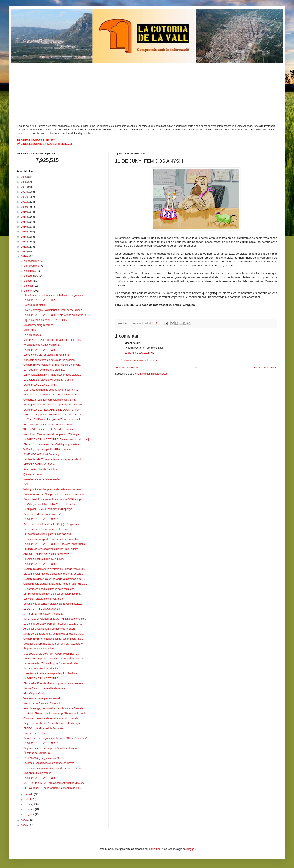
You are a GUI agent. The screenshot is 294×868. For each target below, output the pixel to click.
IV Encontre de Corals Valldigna (41, 345)
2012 (24, 247)
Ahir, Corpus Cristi (34, 693)
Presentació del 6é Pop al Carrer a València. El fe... (53, 395)
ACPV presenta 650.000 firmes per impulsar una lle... (54, 405)
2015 (24, 232)
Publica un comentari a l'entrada (139, 360)
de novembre (32, 266)
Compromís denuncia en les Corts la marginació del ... (54, 579)
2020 (24, 207)
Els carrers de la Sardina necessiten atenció (48, 425)
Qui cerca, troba (32, 474)
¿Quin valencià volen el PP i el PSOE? (45, 320)
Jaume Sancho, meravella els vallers (44, 688)
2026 (24, 177)
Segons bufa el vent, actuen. (40, 649)
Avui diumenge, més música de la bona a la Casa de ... (55, 708)
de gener (30, 814)
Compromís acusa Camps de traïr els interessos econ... (55, 494)
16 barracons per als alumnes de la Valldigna (49, 589)
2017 (24, 222)
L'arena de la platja (34, 305)
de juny (29, 291)
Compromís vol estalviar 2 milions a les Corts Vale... (53, 365)
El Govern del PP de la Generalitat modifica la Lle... (53, 788)
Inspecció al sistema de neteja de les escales (49, 360)
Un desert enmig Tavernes (38, 325)
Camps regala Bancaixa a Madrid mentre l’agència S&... (55, 584)
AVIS (26, 484)
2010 (24, 256)
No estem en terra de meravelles (42, 479)
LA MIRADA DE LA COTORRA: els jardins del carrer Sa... (56, 315)
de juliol (29, 286)
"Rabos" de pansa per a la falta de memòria (48, 430)
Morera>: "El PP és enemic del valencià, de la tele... (53, 340)
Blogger (191, 849)
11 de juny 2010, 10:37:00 (139, 353)
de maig (29, 794)
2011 (24, 252)
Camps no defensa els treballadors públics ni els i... (53, 718)
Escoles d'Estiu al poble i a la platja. (44, 559)
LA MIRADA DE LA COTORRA (41, 300)
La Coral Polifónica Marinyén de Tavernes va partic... (53, 420)
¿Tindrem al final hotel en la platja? (43, 614)
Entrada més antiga (265, 368)
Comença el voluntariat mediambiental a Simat (50, 400)
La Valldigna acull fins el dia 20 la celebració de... (51, 504)
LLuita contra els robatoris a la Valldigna (46, 355)
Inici (196, 368)
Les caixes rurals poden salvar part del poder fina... (52, 539)
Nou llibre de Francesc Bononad (42, 703)
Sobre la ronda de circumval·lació (42, 514)
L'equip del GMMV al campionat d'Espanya (48, 509)
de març (29, 804)
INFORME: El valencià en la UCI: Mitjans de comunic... (55, 619)
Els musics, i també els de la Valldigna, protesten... (52, 444)
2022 (24, 197)
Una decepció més (34, 733)
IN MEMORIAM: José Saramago (42, 454)
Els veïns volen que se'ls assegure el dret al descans (53, 574)
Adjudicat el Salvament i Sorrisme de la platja (49, 629)
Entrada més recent (127, 368)
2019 (24, 212)
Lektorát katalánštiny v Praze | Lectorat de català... (52, 375)
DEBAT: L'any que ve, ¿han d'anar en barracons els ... (54, 415)
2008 (24, 825)
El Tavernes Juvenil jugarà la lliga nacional (47, 534)
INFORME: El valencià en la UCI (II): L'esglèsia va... (53, 524)
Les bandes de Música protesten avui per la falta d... (53, 459)
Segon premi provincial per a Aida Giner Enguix (50, 748)
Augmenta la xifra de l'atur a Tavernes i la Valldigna (52, 723)
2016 (24, 227)
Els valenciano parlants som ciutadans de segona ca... (54, 295)
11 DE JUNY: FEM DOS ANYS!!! (42, 609)
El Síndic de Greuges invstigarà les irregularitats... (52, 549)
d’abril (28, 799)
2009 (24, 821)
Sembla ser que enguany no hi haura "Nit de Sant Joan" (55, 738)
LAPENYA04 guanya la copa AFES (43, 758)
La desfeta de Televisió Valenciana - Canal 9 (49, 380)
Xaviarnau (155, 849)
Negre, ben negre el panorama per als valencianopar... (54, 659)
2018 (24, 217)
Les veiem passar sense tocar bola (43, 599)
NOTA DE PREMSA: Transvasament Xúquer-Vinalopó (54, 783)
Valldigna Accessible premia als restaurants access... (53, 489)
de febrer (30, 809)
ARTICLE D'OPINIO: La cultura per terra (46, 554)
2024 (24, 187)
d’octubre (30, 271)
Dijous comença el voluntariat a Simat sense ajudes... (54, 310)
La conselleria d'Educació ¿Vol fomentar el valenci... (53, 663)
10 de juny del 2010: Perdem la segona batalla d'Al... (53, 624)
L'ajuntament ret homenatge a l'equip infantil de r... (52, 673)
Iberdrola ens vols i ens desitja (41, 669)
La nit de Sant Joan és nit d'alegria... (44, 370)
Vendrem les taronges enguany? (42, 698)
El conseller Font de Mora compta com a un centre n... (54, 683)
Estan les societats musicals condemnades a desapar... (55, 768)
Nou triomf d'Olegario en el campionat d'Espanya (51, 434)
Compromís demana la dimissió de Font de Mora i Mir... (55, 569)
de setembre (32, 276)
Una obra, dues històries (37, 773)
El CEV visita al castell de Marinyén (44, 728)
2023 (24, 192)
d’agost (29, 281)
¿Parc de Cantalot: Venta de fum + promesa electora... (54, 634)
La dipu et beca (32, 335)
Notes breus (30, 330)
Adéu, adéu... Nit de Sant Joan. (41, 469)
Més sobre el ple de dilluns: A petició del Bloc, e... (51, 654)
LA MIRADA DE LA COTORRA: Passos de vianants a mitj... (57, 440)
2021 (24, 202)
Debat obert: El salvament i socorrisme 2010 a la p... (53, 499)
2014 (24, 237)
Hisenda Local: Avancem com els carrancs (48, 529)
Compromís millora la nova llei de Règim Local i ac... (53, 639)
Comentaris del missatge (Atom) (151, 374)
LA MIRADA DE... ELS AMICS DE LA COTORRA (51, 410)
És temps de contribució (37, 753)
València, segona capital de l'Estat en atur (47, 450)
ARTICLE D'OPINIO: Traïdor (40, 464)
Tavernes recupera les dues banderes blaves (49, 763)
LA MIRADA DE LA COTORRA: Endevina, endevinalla (54, 544)
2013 (24, 242)
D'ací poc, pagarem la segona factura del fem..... (51, 390)
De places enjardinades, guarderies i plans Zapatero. (53, 644)
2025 (24, 182)
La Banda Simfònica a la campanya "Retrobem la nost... (55, 713)
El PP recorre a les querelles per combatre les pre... (53, 594)
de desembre (32, 261)
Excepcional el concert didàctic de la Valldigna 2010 (53, 604)
